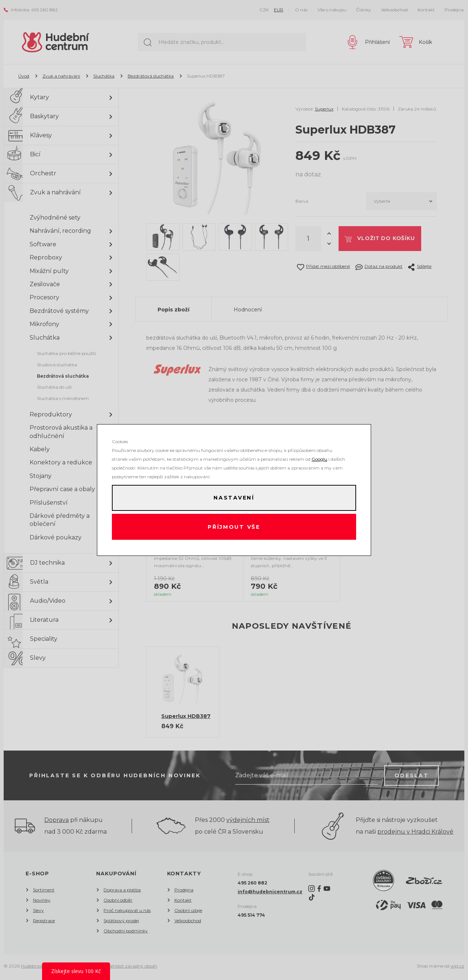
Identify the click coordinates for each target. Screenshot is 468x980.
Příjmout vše (234, 527)
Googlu (319, 459)
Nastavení (234, 498)
